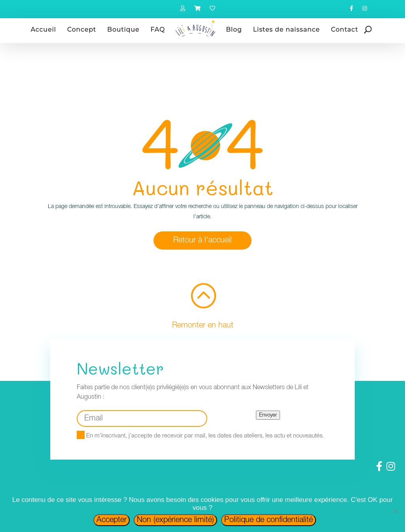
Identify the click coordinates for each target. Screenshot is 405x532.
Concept (82, 29)
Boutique (123, 29)
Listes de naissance (287, 29)
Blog (234, 29)
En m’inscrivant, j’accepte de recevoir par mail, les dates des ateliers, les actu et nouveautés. (200, 436)
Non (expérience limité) (175, 520)
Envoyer (268, 415)
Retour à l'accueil (202, 240)
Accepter (112, 520)
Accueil (44, 29)
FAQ (158, 29)
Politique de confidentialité (269, 520)
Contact (345, 29)
